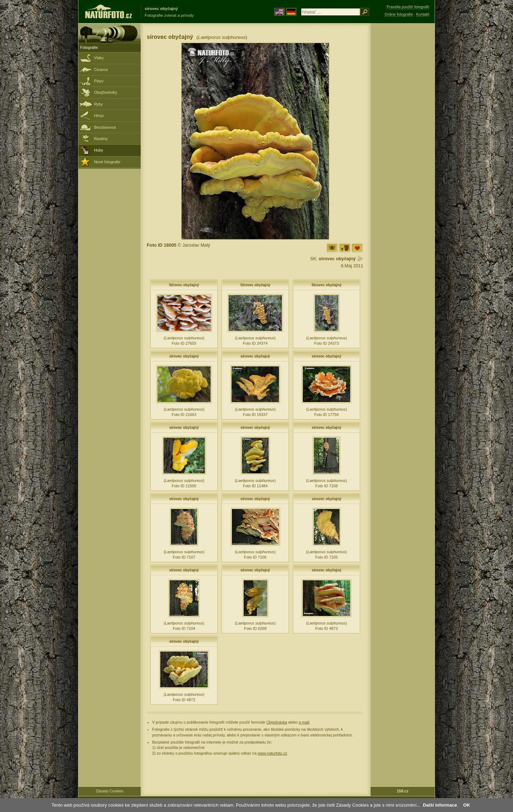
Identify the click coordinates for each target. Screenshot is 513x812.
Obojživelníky (106, 92)
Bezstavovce (105, 127)
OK (467, 805)
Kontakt (423, 14)
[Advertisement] (403, 137)
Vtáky (99, 58)
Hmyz (99, 115)
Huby (99, 150)
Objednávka (277, 722)
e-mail (304, 722)
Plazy (99, 81)
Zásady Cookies (110, 791)
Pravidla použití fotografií (408, 7)
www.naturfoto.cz (272, 753)
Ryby (99, 104)
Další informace (440, 805)
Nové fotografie (107, 162)
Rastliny (101, 139)
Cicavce (101, 70)
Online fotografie (399, 14)
